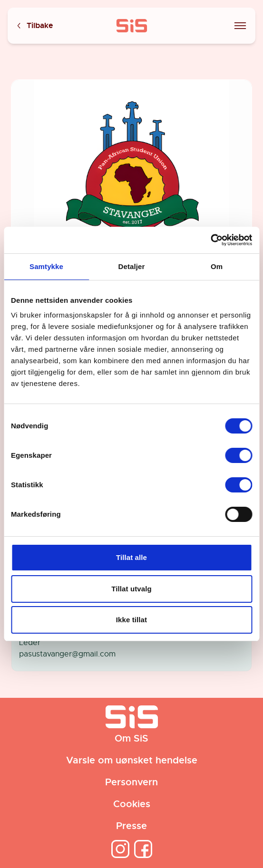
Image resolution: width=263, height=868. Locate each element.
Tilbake (34, 26)
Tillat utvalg (131, 589)
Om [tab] (217, 266)
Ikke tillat (131, 620)
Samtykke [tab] (46, 266)
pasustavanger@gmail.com (67, 654)
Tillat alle (131, 557)
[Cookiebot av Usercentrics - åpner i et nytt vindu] (210, 240)
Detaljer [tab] (132, 266)
